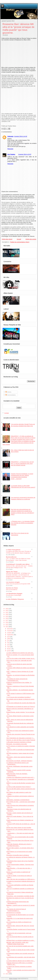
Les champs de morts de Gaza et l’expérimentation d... (16, 910)
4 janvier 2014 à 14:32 (21, 136)
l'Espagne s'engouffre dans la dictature (18, 855)
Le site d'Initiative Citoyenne (15, 599)
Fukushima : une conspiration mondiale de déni (20, 896)
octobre (9, 633)
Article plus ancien (31, 239)
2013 (7, 974)
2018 (7, 619)
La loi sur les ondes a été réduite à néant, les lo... (21, 658)
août (9, 637)
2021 (7, 613)
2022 (7, 611)
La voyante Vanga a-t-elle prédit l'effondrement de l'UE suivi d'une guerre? (23, 486)
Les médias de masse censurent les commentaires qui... (17, 680)
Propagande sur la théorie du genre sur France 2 (21, 707)
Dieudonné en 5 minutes (14, 913)
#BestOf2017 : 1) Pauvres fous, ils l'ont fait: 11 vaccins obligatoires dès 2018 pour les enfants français (22, 463)
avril (8, 645)
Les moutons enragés (13, 582)
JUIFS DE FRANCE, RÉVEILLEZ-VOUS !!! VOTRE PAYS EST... (19, 845)
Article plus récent (7, 239)
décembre (10, 629)
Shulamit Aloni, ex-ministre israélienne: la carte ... (21, 940)
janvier (9, 651)
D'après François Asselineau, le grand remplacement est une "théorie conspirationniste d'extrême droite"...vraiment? (22, 476)
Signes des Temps (12, 572)
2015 (7, 625)
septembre (10, 635)
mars (9, 647)
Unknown (10, 136)
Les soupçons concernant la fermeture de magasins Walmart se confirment (23, 498)
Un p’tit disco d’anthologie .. (14, 595)
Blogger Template (13, 979)
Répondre (10, 149)
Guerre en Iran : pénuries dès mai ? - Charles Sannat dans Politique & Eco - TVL (19, 567)
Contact (7, 413)
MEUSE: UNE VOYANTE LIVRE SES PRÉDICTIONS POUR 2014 (17, 943)
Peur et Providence (12, 590)
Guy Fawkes (11, 154)
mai (8, 643)
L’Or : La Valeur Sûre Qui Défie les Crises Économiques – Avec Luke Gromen (18, 559)
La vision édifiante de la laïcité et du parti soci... (20, 653)
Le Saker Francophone (13, 550)
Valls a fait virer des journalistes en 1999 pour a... (21, 879)
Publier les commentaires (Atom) (20, 242)
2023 (7, 609)
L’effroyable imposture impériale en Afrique (19, 742)
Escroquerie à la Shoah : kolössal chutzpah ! (19, 761)
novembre (10, 631)
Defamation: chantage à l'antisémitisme (18, 800)
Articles (8, 392)
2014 (7, 627)
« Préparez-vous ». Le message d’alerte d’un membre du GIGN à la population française (23, 523)
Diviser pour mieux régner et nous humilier (19, 828)
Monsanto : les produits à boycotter (17, 744)
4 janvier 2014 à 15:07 (25, 154)
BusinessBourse (11, 557)
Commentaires (11, 395)
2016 (7, 623)
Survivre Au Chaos (12, 588)
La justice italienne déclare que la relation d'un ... (21, 961)
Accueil (19, 239)
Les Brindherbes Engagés (14, 594)
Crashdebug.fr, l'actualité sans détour (18, 564)
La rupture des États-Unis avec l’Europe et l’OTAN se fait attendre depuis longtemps (18, 552)
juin (8, 641)
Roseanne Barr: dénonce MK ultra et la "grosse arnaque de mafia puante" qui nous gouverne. (18, 28)
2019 (7, 617)
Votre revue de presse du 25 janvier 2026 (18, 584)
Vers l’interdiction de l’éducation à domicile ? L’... (21, 738)
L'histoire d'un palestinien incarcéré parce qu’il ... (21, 777)
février (9, 649)
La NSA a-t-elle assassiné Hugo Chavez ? (19, 787)
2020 (7, 615)
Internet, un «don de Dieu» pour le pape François (21, 740)
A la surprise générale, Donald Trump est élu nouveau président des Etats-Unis (23, 425)
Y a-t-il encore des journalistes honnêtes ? (19, 697)
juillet (9, 639)
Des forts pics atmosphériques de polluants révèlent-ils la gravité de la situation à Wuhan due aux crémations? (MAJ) (22, 512)
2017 (7, 621)
